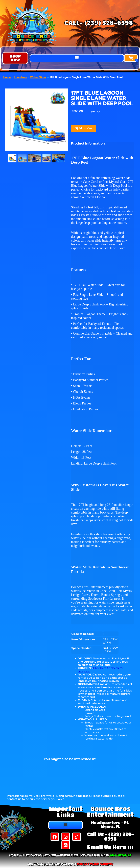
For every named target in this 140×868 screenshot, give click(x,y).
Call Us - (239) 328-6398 (110, 836)
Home (7, 77)
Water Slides (38, 77)
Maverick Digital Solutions (95, 864)
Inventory (20, 77)
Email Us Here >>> (110, 847)
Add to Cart (84, 128)
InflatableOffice (120, 855)
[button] (15, 58)
